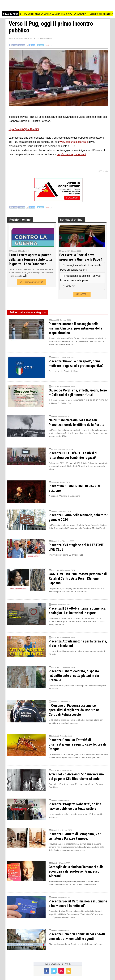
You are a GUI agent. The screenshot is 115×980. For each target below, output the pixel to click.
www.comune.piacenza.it (74, 142)
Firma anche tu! (31, 282)
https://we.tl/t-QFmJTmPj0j (24, 129)
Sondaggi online (71, 220)
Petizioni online (20, 220)
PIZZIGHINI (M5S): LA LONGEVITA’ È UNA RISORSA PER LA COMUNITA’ (61, 14)
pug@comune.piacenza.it (71, 154)
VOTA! (82, 294)
